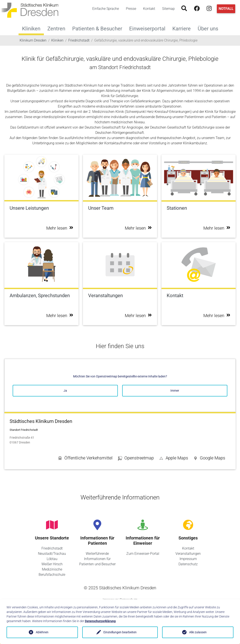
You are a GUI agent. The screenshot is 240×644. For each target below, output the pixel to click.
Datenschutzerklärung (100, 621)
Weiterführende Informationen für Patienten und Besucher (97, 559)
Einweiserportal (149, 28)
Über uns (210, 28)
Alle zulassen (198, 632)
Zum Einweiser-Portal (143, 554)
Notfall (226, 9)
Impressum (188, 559)
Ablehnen (42, 632)
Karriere (183, 28)
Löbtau (52, 559)
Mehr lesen (60, 228)
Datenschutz (188, 564)
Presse (131, 9)
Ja (65, 391)
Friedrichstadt (52, 548)
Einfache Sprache (106, 9)
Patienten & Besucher (99, 28)
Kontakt (149, 9)
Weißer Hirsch (52, 564)
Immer (175, 391)
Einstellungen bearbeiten (120, 632)
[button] (209, 459)
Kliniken (31, 29)
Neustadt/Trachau (52, 554)
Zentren (58, 28)
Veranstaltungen (188, 554)
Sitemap (168, 9)
